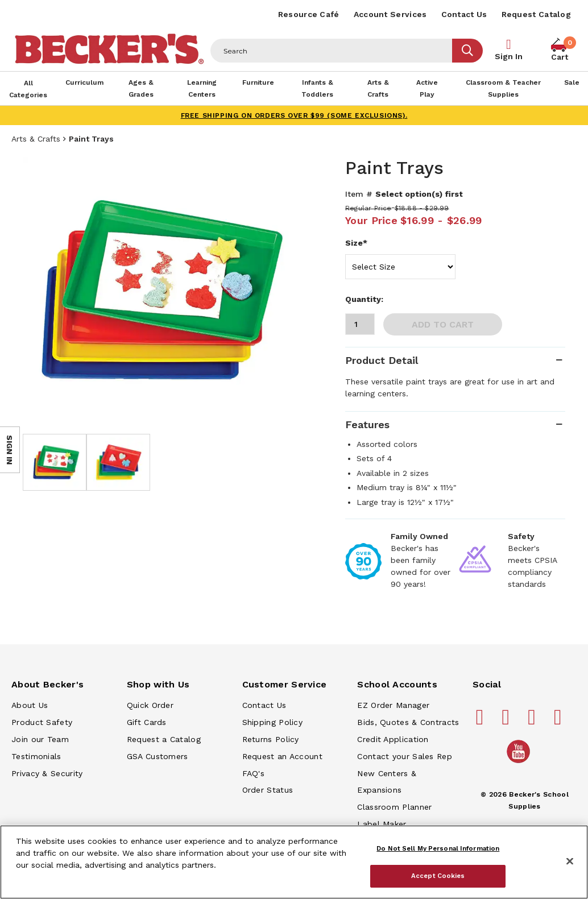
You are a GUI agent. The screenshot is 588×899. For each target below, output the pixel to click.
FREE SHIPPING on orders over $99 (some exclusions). (294, 115)
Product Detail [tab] (382, 360)
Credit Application (393, 739)
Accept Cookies (438, 876)
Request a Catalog (164, 739)
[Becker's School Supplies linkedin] (560, 722)
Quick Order (150, 705)
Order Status (268, 790)
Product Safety (42, 722)
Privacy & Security (47, 773)
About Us (30, 705)
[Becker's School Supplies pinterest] (507, 722)
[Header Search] (332, 51)
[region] (294, 862)
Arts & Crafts (36, 139)
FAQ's (254, 773)
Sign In (509, 56)
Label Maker (382, 824)
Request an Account (282, 756)
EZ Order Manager (393, 705)
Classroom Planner (394, 807)
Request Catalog (537, 14)
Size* (356, 243)
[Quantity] (360, 324)
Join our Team (40, 739)
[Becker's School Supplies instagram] (533, 722)
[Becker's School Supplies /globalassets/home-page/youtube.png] (520, 763)
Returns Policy (271, 739)
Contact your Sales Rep (405, 756)
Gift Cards (147, 722)
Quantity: (364, 299)
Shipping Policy (273, 722)
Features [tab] (367, 424)
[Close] (570, 861)
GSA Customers (158, 756)
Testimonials (36, 756)
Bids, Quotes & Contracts (408, 722)
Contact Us (464, 14)
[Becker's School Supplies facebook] (482, 722)
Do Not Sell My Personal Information (438, 848)
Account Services (390, 14)
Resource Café (309, 14)
